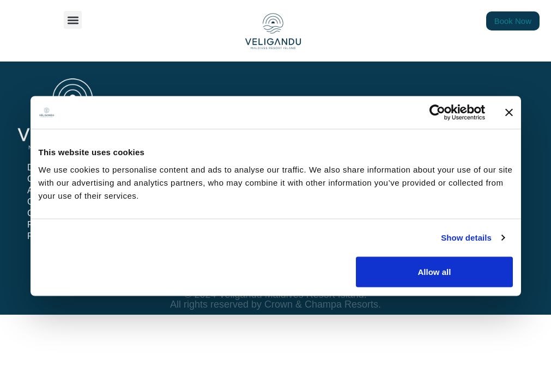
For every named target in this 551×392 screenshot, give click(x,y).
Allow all (435, 271)
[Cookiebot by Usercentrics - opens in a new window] (437, 113)
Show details (466, 238)
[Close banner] (509, 113)
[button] (73, 20)
